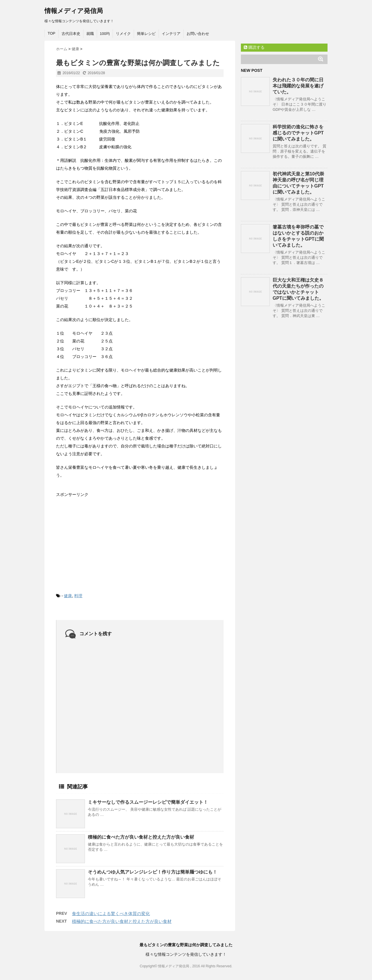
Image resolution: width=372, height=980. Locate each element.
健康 (68, 596)
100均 (105, 34)
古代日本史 (71, 34)
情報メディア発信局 (74, 11)
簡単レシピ (146, 34)
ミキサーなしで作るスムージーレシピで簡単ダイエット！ (148, 802)
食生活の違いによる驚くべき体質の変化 (111, 914)
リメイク (123, 34)
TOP (52, 33)
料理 (78, 596)
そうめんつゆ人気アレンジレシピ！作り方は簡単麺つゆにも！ (152, 872)
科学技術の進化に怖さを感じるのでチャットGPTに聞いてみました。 (298, 133)
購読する (254, 47)
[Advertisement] (99, 540)
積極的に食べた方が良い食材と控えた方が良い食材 (141, 837)
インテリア (171, 34)
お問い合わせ (198, 34)
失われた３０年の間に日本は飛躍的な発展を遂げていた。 (298, 86)
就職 (90, 34)
